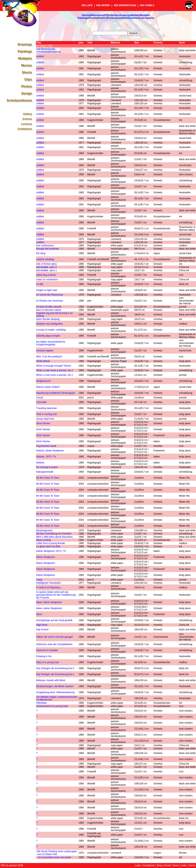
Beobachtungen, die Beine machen (55, 686)
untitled (40, 56)
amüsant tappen (45, 351)
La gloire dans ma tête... (49, 546)
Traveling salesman (47, 408)
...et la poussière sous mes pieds (54, 857)
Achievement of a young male (52, 706)
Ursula (40, 398)
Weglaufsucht (43, 381)
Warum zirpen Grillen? (48, 387)
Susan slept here (45, 419)
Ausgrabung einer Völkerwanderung (55, 692)
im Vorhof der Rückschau (50, 295)
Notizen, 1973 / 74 (46, 457)
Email (168, 865)
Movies (135, 15)
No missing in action (47, 467)
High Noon (42, 625)
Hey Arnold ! (43, 629)
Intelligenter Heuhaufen (49, 583)
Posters (102, 18)
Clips (107, 15)
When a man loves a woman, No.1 (54, 375)
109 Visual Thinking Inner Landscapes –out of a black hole (56, 853)
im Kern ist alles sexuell (49, 307)
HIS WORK (103, 5)
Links (184, 865)
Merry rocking (43, 540)
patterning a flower (46, 275)
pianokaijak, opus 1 (46, 270)
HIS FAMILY (147, 5)
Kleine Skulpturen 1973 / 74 (51, 551)
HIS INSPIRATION (125, 5)
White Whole (43, 361)
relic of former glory (46, 264)
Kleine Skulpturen (46, 557)
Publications (114, 18)
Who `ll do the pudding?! (49, 357)
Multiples (145, 15)
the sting (41, 253)
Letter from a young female (50, 543)
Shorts (86, 15)
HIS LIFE (87, 5)
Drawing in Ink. (44, 656)
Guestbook (149, 865)
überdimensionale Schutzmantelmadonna (48, 50)
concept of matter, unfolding (51, 330)
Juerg (39, 580)
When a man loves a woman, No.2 (54, 370)
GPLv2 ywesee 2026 (12, 865)
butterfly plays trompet (48, 336)
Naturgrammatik (45, 472)
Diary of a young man (48, 662)
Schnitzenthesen (132, 18)
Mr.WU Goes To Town (48, 478)
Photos (93, 18)
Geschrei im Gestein (47, 650)
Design (115, 15)
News (176, 865)
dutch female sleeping (48, 319)
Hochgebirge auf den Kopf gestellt (54, 620)
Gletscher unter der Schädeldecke (54, 644)
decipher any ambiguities (49, 324)
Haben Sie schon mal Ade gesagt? (55, 637)
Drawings (125, 15)
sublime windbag (45, 259)
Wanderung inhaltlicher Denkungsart (56, 393)
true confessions (45, 246)
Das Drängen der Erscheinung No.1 (55, 674)
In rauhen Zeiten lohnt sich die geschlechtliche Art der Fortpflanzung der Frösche (56, 595)
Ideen (39, 614)
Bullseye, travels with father (51, 680)
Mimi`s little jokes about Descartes (54, 537)
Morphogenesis (44, 530)
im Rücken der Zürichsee (49, 301)
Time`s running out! (46, 414)
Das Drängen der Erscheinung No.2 (55, 668)
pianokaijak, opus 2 (46, 267)
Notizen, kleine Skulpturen (50, 451)
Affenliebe (41, 703)
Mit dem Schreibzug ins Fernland (54, 534)
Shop (159, 865)
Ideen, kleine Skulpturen (49, 602)
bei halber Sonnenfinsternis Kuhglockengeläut (51, 343)
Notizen (40, 463)
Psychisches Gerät (46, 446)
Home (192, 865)
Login (138, 865)
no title (40, 284)
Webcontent (97, 15)
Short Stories (43, 423)
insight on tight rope (47, 290)
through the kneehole (47, 249)
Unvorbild (41, 402)
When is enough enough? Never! (54, 366)
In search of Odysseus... (49, 587)
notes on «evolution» (47, 280)
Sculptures (148, 18)
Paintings (83, 18)
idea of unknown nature (49, 310)
